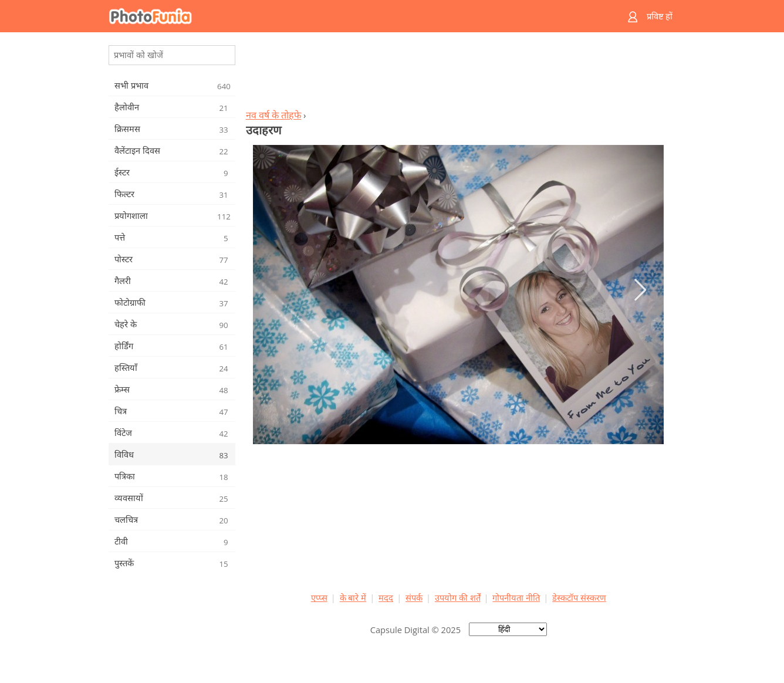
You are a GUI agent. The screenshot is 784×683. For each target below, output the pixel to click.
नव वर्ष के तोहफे (274, 115)
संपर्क (414, 597)
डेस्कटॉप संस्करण (579, 597)
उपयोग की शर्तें (458, 597)
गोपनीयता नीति (516, 597)
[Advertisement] (458, 74)
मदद (386, 597)
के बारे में (353, 597)
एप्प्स (319, 597)
